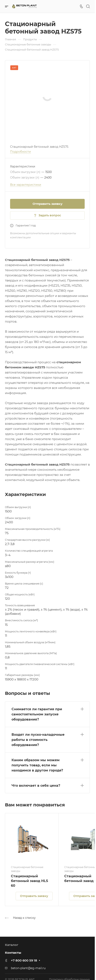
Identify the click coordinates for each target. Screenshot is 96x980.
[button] (47, 713)
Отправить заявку (47, 204)
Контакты (13, 953)
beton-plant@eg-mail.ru (28, 968)
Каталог (12, 945)
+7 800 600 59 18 (24, 960)
